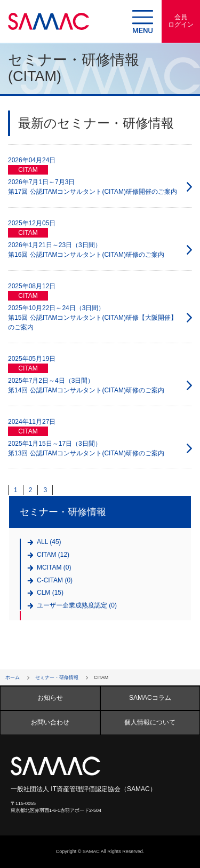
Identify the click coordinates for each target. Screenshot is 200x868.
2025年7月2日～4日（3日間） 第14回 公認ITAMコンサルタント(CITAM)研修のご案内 (86, 385)
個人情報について (150, 722)
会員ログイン (181, 21)
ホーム (13, 677)
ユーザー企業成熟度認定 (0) (77, 606)
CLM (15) (50, 593)
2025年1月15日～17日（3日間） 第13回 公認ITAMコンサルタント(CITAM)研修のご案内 (86, 448)
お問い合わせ (50, 722)
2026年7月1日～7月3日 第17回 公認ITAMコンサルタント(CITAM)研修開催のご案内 (93, 187)
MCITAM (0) (54, 568)
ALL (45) (49, 542)
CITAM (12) (53, 555)
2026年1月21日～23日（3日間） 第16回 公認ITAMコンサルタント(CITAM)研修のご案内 (86, 250)
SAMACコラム (150, 698)
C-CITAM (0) (55, 581)
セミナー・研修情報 (57, 677)
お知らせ (50, 698)
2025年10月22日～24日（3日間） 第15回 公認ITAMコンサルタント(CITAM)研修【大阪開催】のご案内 (93, 318)
